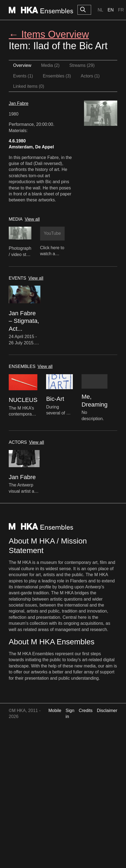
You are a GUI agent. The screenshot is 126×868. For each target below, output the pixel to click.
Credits (86, 711)
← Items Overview (49, 34)
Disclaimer (107, 711)
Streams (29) (82, 65)
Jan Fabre (19, 103)
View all (32, 219)
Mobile (55, 711)
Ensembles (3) (57, 76)
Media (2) (50, 65)
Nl (100, 10)
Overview (22, 65)
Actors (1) (90, 76)
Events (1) (23, 76)
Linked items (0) (29, 86)
